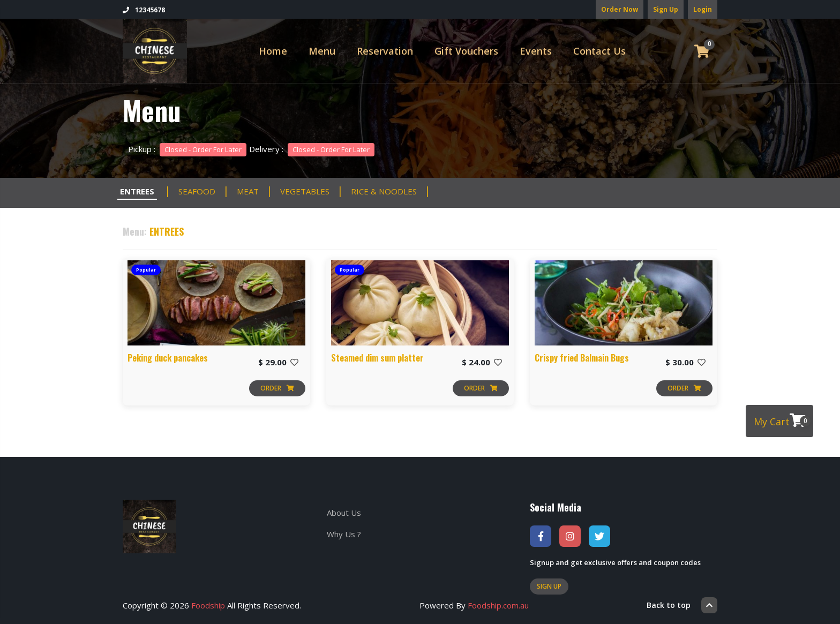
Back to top (682, 605)
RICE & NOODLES (384, 191)
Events (536, 51)
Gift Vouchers (466, 51)
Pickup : (187, 149)
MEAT (248, 191)
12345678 (144, 10)
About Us (344, 513)
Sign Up (666, 9)
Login (703, 9)
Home (273, 51)
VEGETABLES (305, 191)
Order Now (620, 9)
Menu (322, 51)
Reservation (385, 51)
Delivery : (312, 149)
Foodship (208, 605)
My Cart (782, 420)
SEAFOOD (197, 191)
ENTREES (137, 191)
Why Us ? (344, 534)
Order (277, 388)
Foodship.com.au (498, 605)
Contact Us (599, 51)
